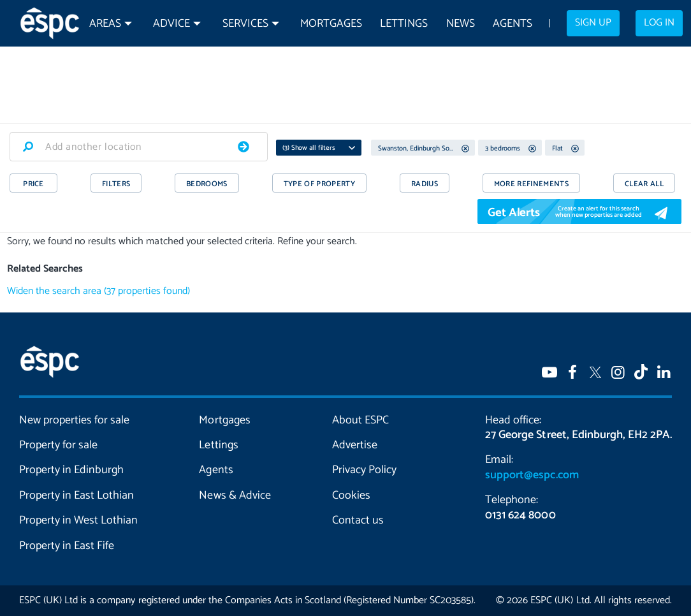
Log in (659, 23)
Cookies (351, 495)
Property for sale (58, 445)
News (461, 24)
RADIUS (425, 184)
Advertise (355, 445)
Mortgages (331, 24)
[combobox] (139, 147)
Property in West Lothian (78, 520)
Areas (105, 24)
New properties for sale (74, 420)
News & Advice (235, 495)
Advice (171, 24)
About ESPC (360, 420)
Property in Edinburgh (71, 470)
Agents (513, 24)
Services (245, 24)
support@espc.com (532, 475)
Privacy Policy (364, 470)
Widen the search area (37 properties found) (98, 291)
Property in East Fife (67, 546)
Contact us (358, 520)
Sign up (593, 23)
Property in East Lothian (76, 495)
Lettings (404, 24)
